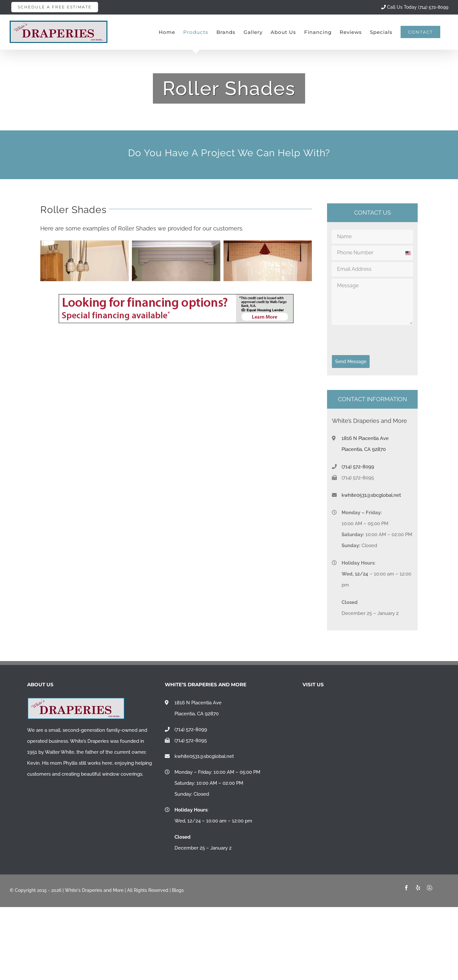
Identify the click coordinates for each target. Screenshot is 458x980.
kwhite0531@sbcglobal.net (371, 495)
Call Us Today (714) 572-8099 (415, 7)
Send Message (351, 362)
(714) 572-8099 (358, 467)
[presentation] (372, 340)
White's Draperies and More (94, 890)
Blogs (178, 890)
